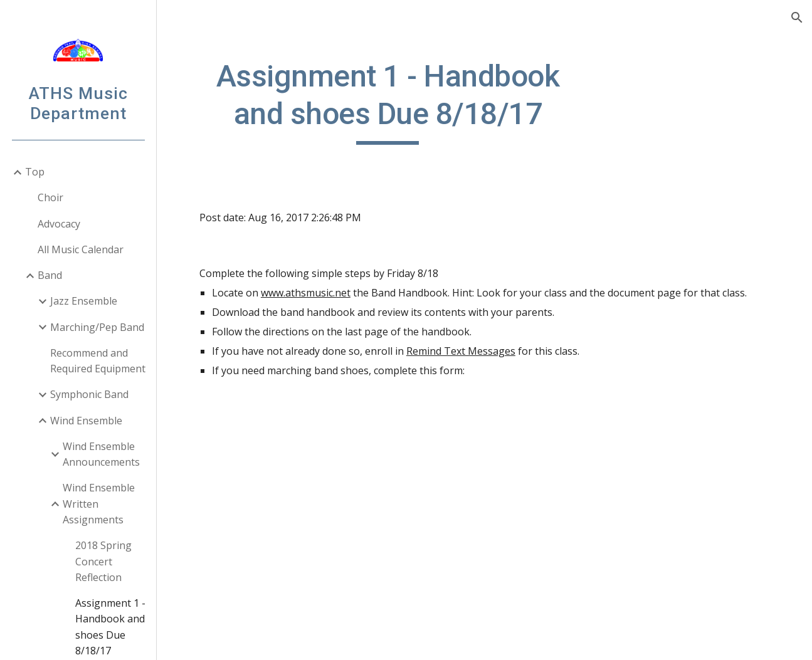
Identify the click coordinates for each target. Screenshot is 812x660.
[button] (797, 18)
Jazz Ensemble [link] (84, 301)
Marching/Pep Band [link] (97, 327)
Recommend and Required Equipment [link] (98, 361)
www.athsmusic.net (306, 293)
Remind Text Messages (461, 351)
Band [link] (50, 275)
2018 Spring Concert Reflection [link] (103, 561)
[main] (388, 101)
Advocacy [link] (59, 224)
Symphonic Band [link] (89, 394)
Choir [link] (50, 197)
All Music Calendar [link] (81, 249)
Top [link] (35, 172)
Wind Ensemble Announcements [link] (101, 454)
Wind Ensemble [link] (86, 421)
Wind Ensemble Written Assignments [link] (99, 504)
